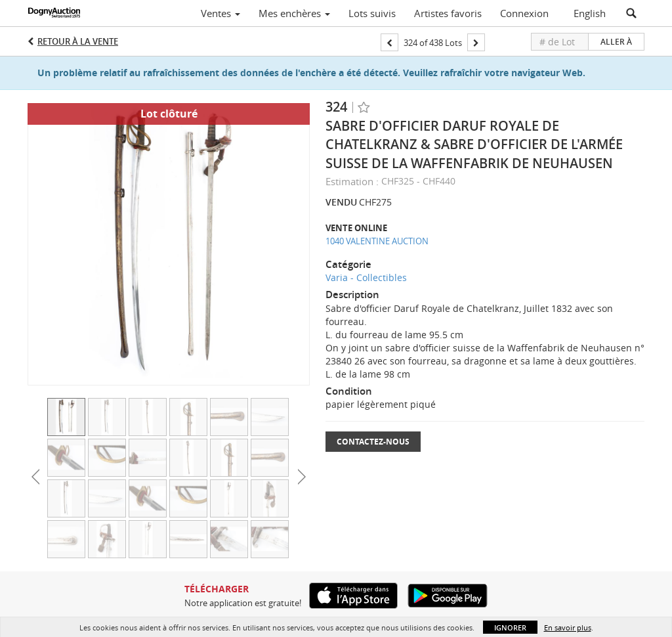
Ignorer (510, 627)
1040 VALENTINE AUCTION (377, 241)
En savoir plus (568, 627)
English (590, 13)
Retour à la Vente (78, 41)
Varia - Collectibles (366, 277)
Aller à (616, 42)
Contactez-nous (373, 442)
